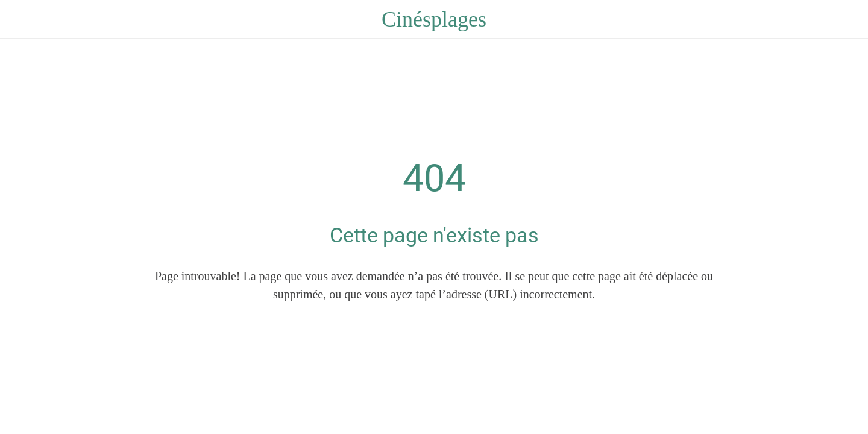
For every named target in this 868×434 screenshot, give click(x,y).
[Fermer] (24, 19)
